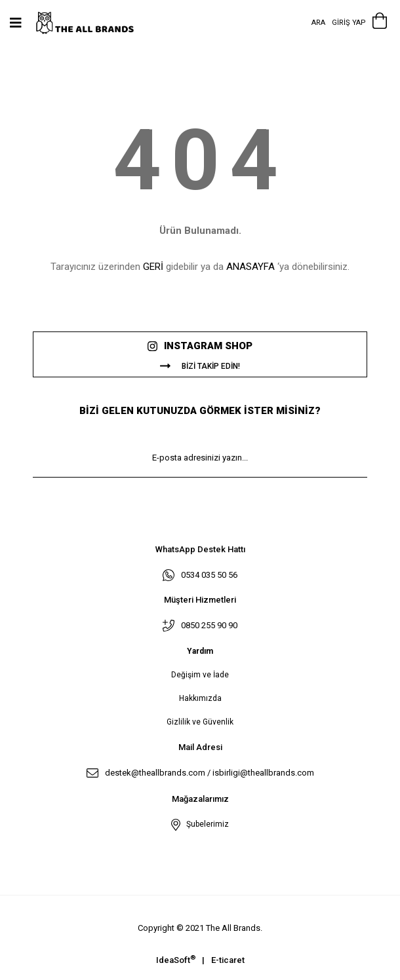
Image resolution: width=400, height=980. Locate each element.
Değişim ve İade (200, 675)
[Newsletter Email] (200, 458)
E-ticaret (228, 960)
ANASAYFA (250, 267)
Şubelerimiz (206, 824)
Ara (318, 23)
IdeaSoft (176, 959)
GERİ (153, 267)
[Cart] (380, 23)
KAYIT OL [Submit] (200, 497)
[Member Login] (349, 23)
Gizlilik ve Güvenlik (200, 722)
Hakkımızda (200, 698)
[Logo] (94, 23)
